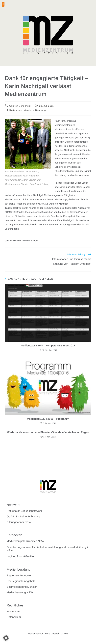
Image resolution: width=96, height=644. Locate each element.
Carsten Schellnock (20, 106)
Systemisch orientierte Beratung (28, 110)
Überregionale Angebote (21, 581)
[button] (3, 4)
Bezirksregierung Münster (22, 587)
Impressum (13, 611)
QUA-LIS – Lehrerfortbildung (23, 516)
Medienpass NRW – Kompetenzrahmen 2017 (48, 346)
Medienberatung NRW (20, 592)
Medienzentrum (30, 241)
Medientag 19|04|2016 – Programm (48, 419)
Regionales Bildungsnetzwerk (24, 511)
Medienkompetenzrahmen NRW (25, 541)
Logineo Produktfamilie (20, 556)
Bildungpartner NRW (19, 522)
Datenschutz (14, 617)
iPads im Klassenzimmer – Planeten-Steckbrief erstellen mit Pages (48, 432)
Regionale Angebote (19, 575)
